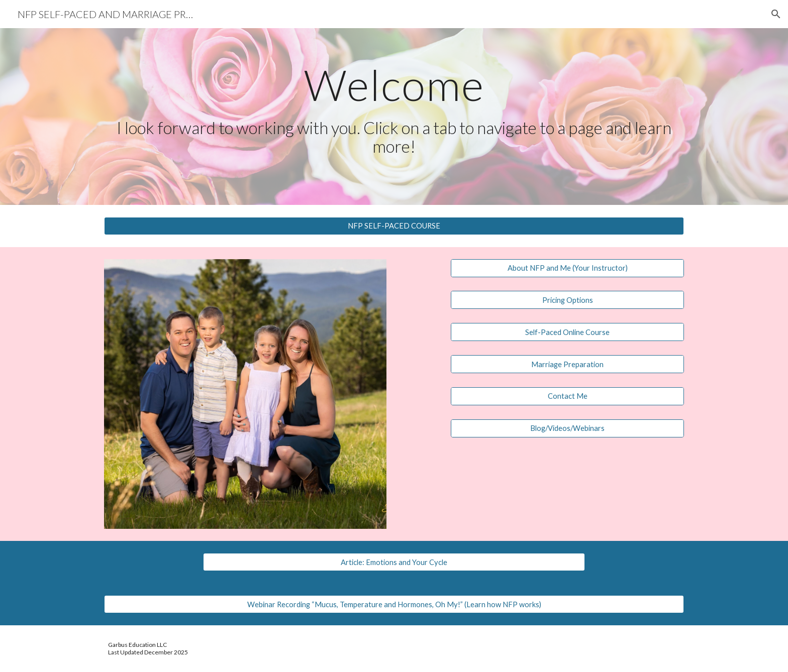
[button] (776, 14)
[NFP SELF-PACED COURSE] (394, 226)
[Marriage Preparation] (567, 364)
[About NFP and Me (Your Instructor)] (567, 268)
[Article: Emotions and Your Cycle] (394, 562)
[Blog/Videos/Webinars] (567, 428)
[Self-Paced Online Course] (567, 332)
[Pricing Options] (567, 300)
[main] (394, 109)
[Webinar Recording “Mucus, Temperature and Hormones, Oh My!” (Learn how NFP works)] (394, 604)
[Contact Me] (567, 396)
